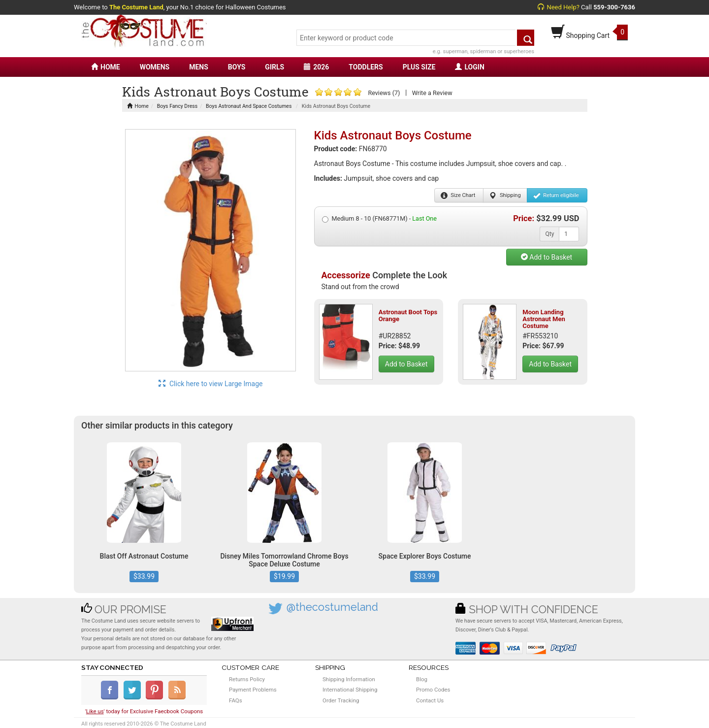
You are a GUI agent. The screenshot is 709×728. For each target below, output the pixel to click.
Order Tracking (341, 700)
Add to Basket (547, 257)
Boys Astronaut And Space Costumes (249, 106)
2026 (316, 67)
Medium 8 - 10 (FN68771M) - (379, 219)
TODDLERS (366, 67)
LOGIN (469, 67)
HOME (106, 67)
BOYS (237, 67)
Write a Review (432, 93)
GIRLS (274, 67)
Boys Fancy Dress (177, 106)
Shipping (505, 196)
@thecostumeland (332, 607)
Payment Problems (253, 690)
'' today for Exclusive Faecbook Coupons (144, 711)
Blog (422, 679)
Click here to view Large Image (211, 384)
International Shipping (350, 690)
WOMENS (155, 67)
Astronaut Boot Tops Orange (408, 315)
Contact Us (430, 700)
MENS (199, 67)
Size (458, 196)
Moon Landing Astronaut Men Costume (544, 319)
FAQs (236, 700)
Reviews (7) (384, 93)
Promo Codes (433, 690)
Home (138, 106)
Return (556, 196)
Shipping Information (349, 679)
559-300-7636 (614, 7)
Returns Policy (247, 679)
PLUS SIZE (419, 67)
